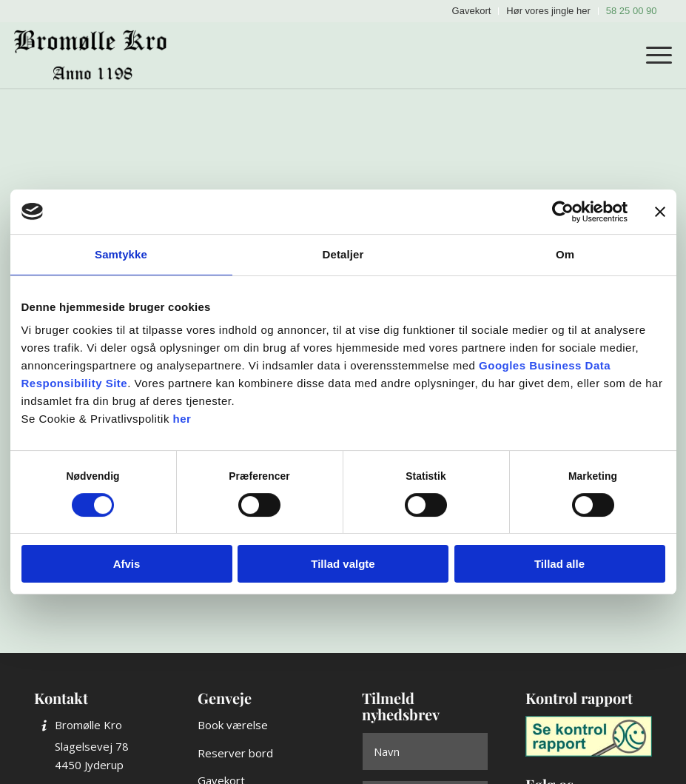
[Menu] (652, 55)
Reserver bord (235, 753)
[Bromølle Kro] (96, 55)
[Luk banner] (660, 212)
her (182, 419)
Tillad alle (559, 564)
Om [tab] (565, 254)
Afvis (127, 564)
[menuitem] (472, 11)
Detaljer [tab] (343, 254)
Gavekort (472, 11)
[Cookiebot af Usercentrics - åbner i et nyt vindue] (563, 212)
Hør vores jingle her (548, 11)
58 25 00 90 (632, 11)
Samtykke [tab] (121, 254)
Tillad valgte (343, 564)
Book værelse (233, 725)
